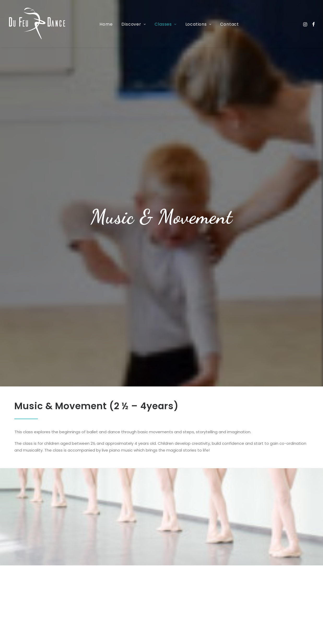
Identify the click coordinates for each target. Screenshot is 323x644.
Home (106, 24)
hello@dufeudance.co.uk (98, 632)
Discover (134, 24)
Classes (165, 24)
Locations (198, 24)
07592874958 (38, 621)
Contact (230, 24)
